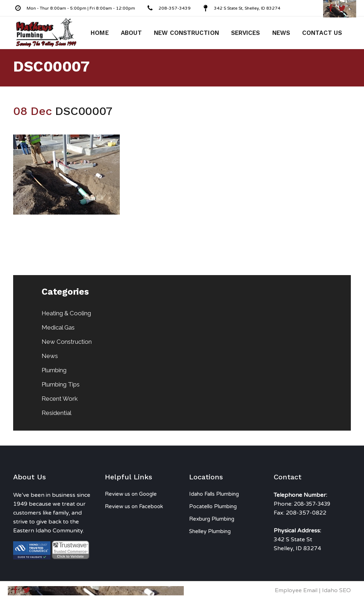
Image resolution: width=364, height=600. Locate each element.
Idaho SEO (336, 590)
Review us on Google (131, 494)
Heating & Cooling (66, 313)
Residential (57, 413)
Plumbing (54, 370)
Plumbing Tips (61, 384)
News (50, 356)
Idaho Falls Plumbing (214, 494)
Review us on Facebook (134, 506)
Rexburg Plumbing (212, 519)
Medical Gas (58, 327)
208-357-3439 (312, 504)
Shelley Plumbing (210, 531)
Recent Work (60, 399)
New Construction (67, 342)
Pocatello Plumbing (213, 506)
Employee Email (296, 590)
